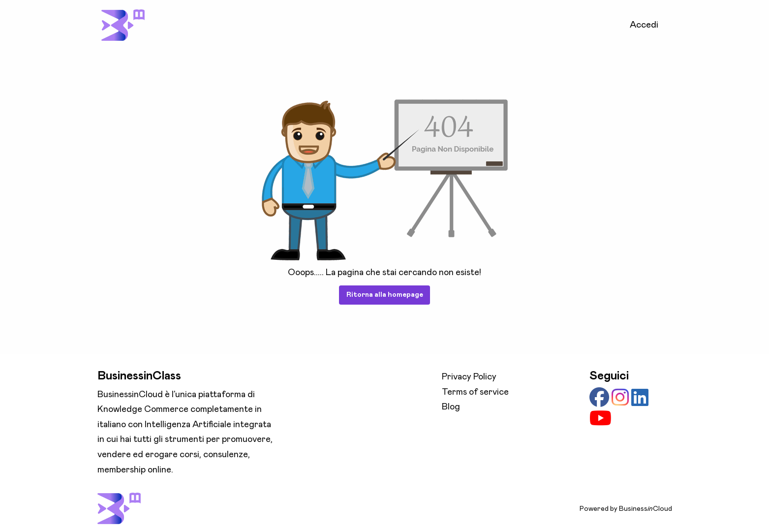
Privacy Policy (469, 377)
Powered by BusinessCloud (626, 509)
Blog (451, 407)
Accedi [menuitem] (644, 25)
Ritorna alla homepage (385, 295)
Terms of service (475, 392)
